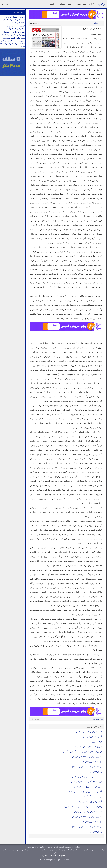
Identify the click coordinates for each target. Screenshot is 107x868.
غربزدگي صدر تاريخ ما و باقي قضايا (88, 787)
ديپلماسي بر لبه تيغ (94, 742)
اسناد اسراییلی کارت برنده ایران (89, 732)
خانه (92, 4)
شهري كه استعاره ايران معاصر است (87, 747)
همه (79, 4)
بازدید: (37, 719)
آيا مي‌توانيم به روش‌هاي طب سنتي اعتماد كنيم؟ (83, 792)
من (85, 4)
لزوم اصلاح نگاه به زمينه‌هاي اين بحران (86, 782)
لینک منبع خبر (98, 719)
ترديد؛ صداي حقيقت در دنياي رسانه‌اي (86, 767)
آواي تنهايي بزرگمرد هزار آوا (90, 802)
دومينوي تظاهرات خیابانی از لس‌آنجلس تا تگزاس (82, 752)
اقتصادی (62, 4)
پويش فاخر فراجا (95, 772)
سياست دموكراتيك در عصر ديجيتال (88, 812)
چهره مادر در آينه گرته (93, 797)
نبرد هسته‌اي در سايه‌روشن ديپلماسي (87, 777)
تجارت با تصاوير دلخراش (92, 762)
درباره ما (6, 4)
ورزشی (71, 4)
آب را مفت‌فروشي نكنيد (92, 737)
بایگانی (52, 4)
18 (32, 719)
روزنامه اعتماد (97, 23)
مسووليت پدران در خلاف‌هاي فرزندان (87, 757)
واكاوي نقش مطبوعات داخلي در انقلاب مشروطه (82, 807)
